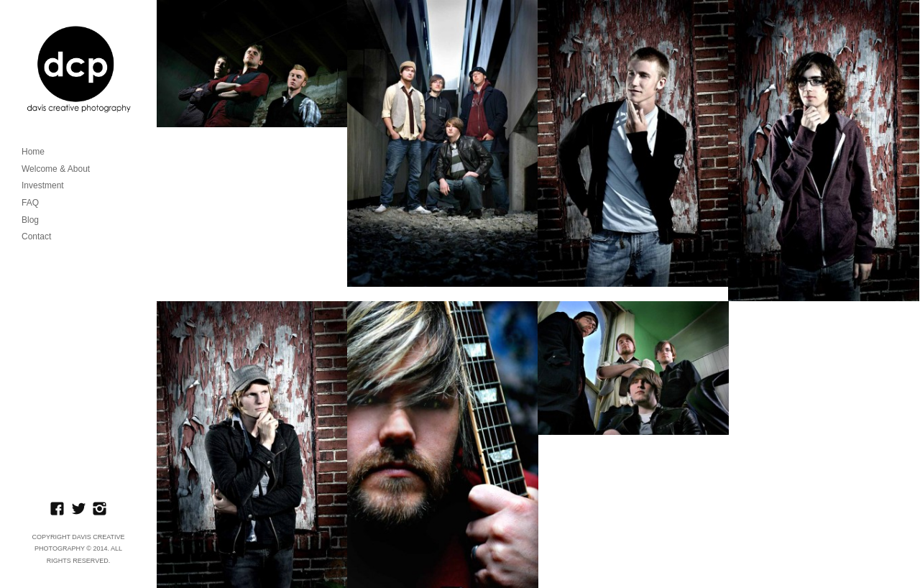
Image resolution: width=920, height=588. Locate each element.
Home (33, 152)
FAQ (30, 203)
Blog (30, 220)
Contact (36, 236)
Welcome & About (56, 169)
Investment (43, 185)
